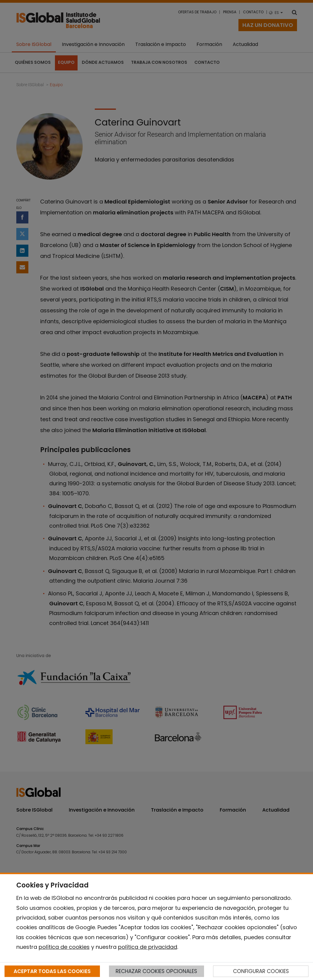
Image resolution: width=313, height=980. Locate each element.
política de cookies (64, 947)
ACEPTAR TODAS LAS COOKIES (52, 971)
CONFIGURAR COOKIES (261, 971)
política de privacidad (148, 947)
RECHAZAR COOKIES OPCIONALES (156, 971)
